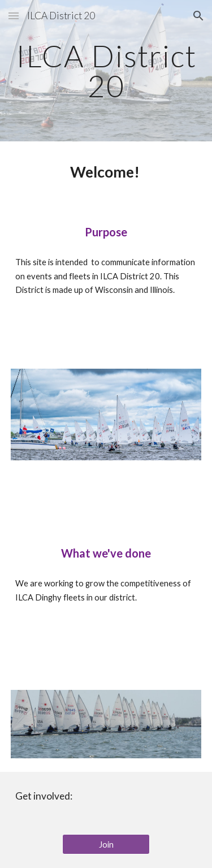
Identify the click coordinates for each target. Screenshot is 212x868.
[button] (14, 16)
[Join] (106, 844)
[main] (106, 71)
